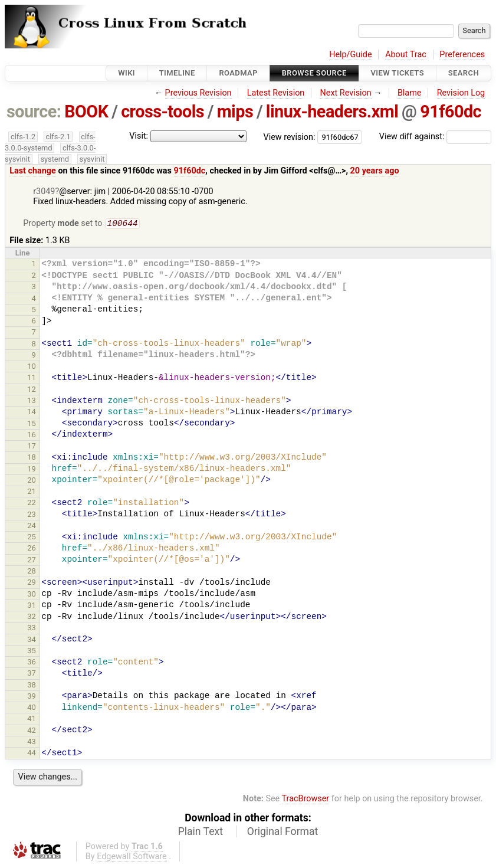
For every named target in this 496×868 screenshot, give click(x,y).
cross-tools (162, 112)
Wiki (127, 73)
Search (464, 73)
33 (32, 629)
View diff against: (435, 137)
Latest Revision (276, 93)
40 (32, 708)
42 (32, 731)
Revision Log (461, 93)
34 (32, 641)
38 (32, 686)
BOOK (86, 112)
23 (32, 515)
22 (32, 504)
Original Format (283, 833)
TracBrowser (306, 800)
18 (32, 458)
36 (32, 663)
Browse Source (314, 73)
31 (32, 606)
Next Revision (345, 93)
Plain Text (201, 833)
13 (32, 402)
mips (235, 112)
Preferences (462, 55)
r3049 (44, 191)
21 (32, 492)
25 (32, 538)
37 (32, 674)
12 (32, 390)
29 (32, 583)
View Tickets (398, 73)
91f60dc (451, 112)
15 (32, 425)
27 (32, 561)
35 (32, 652)
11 (32, 379)
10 (32, 367)
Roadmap (238, 73)
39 (32, 697)
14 (32, 413)
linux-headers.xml (332, 112)
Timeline (177, 73)
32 (32, 618)
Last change (33, 171)
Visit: (139, 136)
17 (32, 447)
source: (34, 112)
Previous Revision (198, 93)
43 (32, 743)
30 (32, 595)
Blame (410, 93)
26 (32, 549)
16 (32, 436)
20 (32, 481)
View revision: (290, 137)
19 (32, 470)
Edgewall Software (132, 858)
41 (32, 720)
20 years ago (375, 171)
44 (32, 754)
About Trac (406, 55)
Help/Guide (350, 55)
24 (32, 527)
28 (32, 572)
